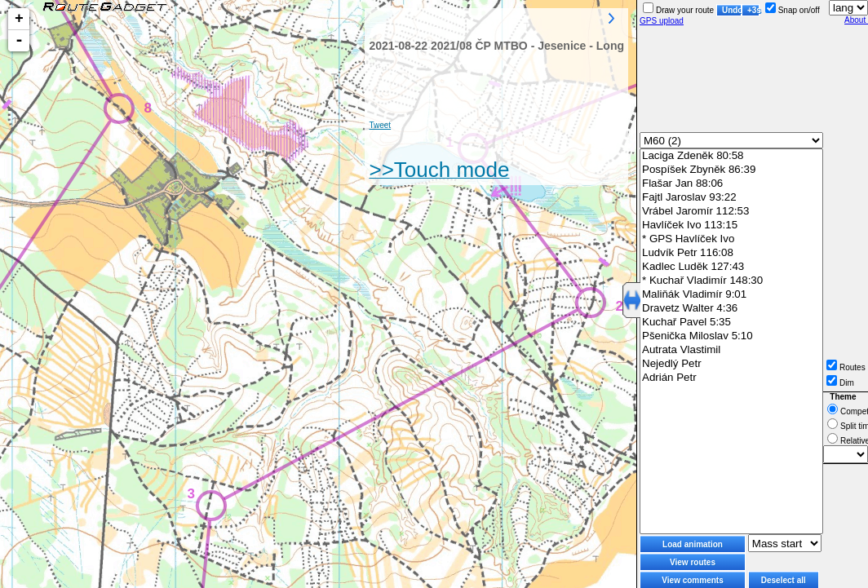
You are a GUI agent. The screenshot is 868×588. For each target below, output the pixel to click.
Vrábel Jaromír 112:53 (731, 212)
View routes (693, 562)
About (856, 20)
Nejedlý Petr (731, 364)
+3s (753, 10)
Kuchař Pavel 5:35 (731, 323)
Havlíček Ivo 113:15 (731, 225)
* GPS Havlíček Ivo (731, 239)
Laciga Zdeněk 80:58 (731, 156)
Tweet (380, 125)
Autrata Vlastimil (731, 350)
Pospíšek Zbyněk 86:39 (731, 170)
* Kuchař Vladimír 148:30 (731, 281)
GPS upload (662, 21)
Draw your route (678, 10)
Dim (840, 383)
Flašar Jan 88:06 (731, 184)
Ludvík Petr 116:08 (731, 253)
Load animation (693, 544)
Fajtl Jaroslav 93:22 (731, 198)
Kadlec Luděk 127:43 (731, 267)
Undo (732, 10)
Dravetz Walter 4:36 (731, 309)
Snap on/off (793, 10)
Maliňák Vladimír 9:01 (731, 295)
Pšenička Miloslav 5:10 (731, 336)
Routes (846, 367)
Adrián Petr (731, 378)
